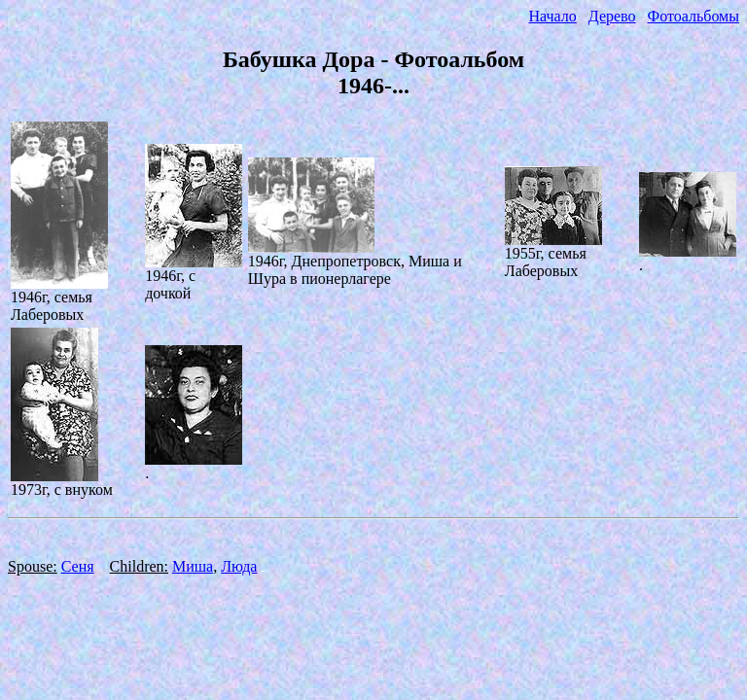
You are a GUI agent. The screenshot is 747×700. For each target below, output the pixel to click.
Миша (193, 566)
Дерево (612, 16)
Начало (552, 16)
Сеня (78, 566)
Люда (239, 566)
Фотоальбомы (694, 16)
